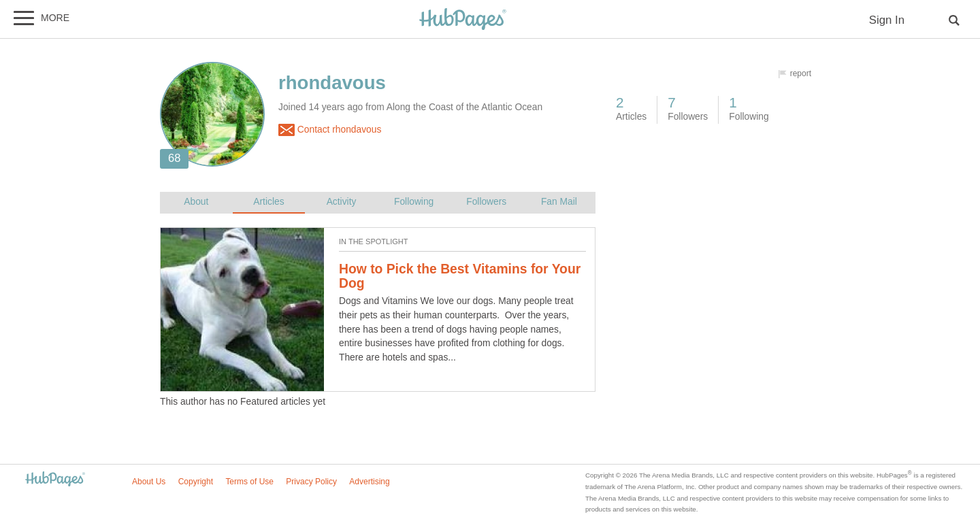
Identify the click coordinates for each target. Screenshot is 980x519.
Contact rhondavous (330, 130)
